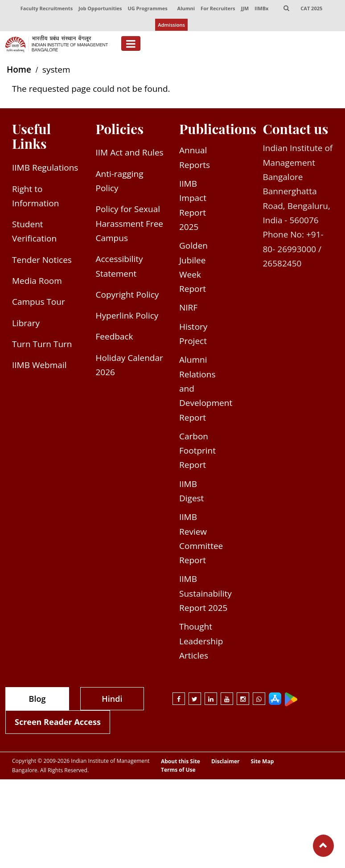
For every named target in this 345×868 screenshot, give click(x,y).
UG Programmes (147, 8)
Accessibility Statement (119, 266)
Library (26, 323)
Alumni (186, 8)
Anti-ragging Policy (120, 181)
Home (19, 70)
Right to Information (35, 196)
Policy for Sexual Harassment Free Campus (130, 223)
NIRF (188, 307)
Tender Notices (42, 260)
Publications (218, 129)
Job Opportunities (100, 8)
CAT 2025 (311, 8)
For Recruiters (218, 8)
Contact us (296, 129)
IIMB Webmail (39, 365)
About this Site (181, 762)
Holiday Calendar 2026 (129, 365)
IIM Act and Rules (130, 152)
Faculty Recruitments (47, 8)
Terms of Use (178, 770)
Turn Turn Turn (42, 344)
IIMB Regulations (45, 168)
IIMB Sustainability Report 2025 (205, 593)
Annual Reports (195, 157)
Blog (37, 699)
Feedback (115, 336)
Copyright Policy (127, 295)
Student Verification (34, 231)
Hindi (112, 699)
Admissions (171, 25)
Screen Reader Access (58, 722)
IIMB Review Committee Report (201, 538)
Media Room (37, 281)
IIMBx (261, 8)
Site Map (262, 762)
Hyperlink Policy (127, 315)
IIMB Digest (191, 491)
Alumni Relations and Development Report (206, 388)
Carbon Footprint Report (197, 451)
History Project (193, 334)
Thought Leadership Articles (201, 641)
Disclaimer (226, 762)
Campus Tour (39, 302)
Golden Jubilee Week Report (193, 267)
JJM (245, 8)
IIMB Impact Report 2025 (193, 205)
